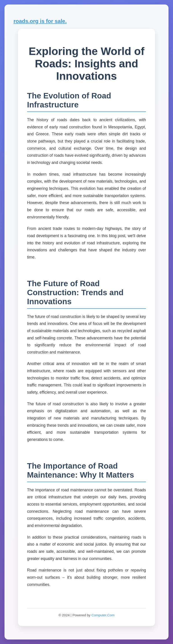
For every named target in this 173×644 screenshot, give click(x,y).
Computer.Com (103, 615)
